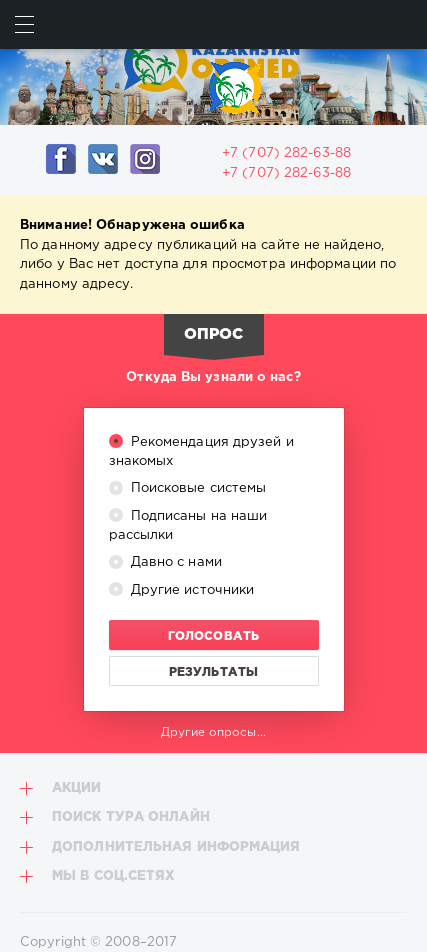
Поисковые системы (197, 488)
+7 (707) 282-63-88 (286, 153)
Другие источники (191, 590)
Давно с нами (174, 562)
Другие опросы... (213, 732)
